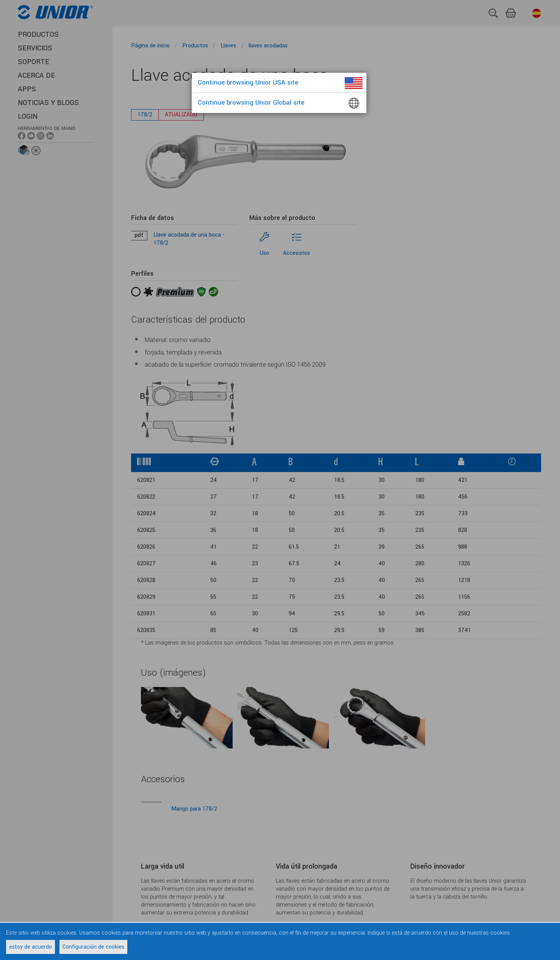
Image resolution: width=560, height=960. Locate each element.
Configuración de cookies (93, 947)
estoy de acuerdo (31, 947)
